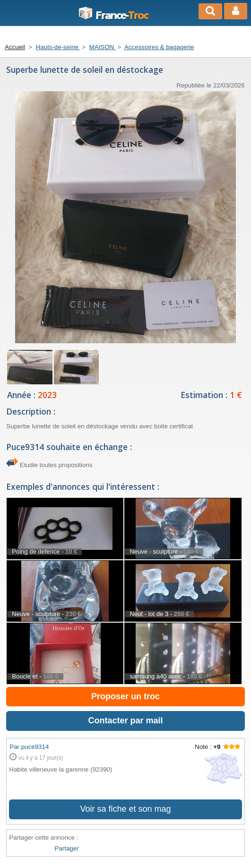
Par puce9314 (29, 747)
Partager (67, 848)
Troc (113, 16)
